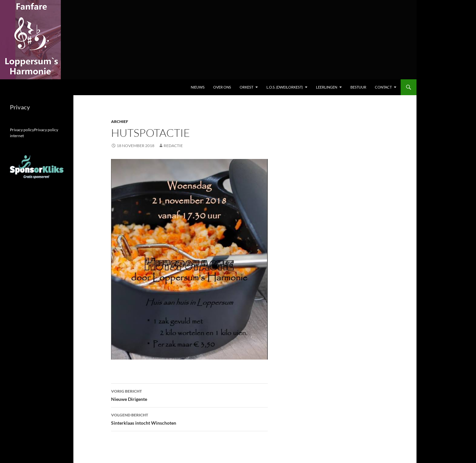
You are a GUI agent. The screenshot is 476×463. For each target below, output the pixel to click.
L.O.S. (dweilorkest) (285, 87)
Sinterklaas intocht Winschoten (189, 418)
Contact (383, 87)
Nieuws (198, 87)
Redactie (173, 146)
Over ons (222, 87)
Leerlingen (327, 87)
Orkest (246, 87)
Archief (120, 121)
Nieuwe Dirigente (189, 395)
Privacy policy (22, 130)
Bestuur (358, 87)
